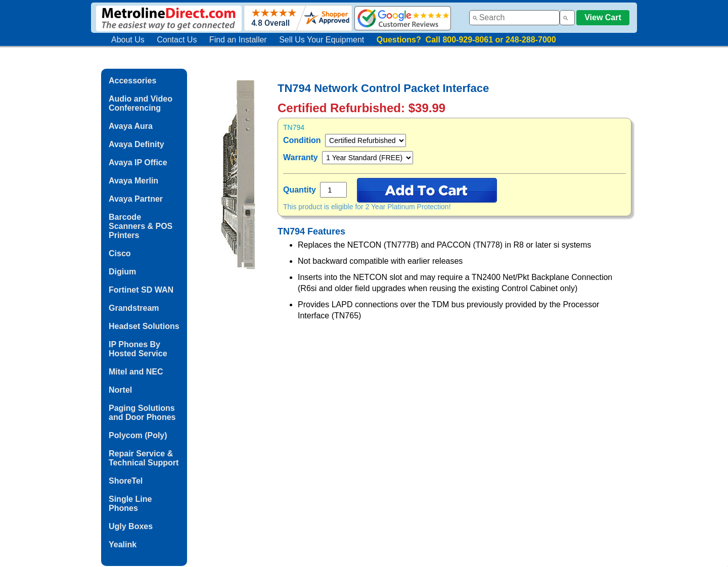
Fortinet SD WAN (141, 290)
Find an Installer (238, 40)
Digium (122, 272)
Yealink (123, 545)
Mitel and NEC (136, 372)
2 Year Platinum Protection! (408, 207)
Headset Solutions (144, 326)
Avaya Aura (131, 126)
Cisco (120, 253)
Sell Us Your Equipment (322, 40)
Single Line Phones (130, 504)
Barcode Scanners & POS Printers (141, 226)
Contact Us (177, 40)
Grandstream (134, 308)
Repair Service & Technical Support (144, 458)
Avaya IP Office (138, 162)
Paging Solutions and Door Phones (142, 413)
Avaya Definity (136, 144)
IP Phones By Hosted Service (138, 349)
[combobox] (514, 18)
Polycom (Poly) (138, 435)
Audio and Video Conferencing (141, 103)
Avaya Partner (136, 199)
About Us (128, 40)
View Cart (603, 17)
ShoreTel (126, 481)
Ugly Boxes (131, 526)
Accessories (132, 81)
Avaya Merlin (133, 181)
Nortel (120, 390)
